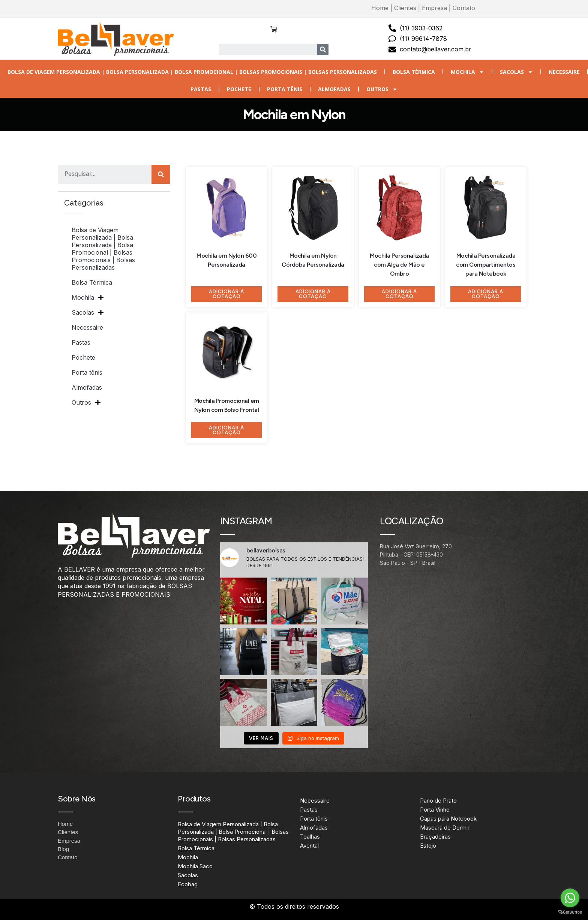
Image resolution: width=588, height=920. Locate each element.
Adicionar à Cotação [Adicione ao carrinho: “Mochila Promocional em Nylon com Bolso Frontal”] (226, 430)
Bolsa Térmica (414, 72)
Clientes (405, 8)
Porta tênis (285, 89)
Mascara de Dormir (445, 828)
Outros (382, 89)
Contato (464, 8)
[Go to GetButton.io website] (570, 912)
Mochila (467, 72)
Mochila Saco (195, 866)
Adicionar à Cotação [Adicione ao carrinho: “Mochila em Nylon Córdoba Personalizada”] (313, 294)
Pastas (201, 89)
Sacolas (516, 72)
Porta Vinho (435, 810)
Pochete (239, 89)
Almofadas (334, 89)
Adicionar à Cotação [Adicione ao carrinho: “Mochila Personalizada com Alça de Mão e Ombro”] (399, 294)
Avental (309, 846)
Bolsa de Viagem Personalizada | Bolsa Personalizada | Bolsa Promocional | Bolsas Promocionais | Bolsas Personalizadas (192, 72)
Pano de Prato (438, 801)
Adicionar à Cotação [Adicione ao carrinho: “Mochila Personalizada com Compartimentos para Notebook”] (486, 294)
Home (380, 8)
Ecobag (188, 884)
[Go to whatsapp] (570, 898)
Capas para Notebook (448, 819)
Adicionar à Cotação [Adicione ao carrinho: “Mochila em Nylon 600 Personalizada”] (226, 294)
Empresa (434, 8)
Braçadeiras (435, 837)
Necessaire (564, 72)
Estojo (428, 846)
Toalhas (310, 837)
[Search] (323, 50)
